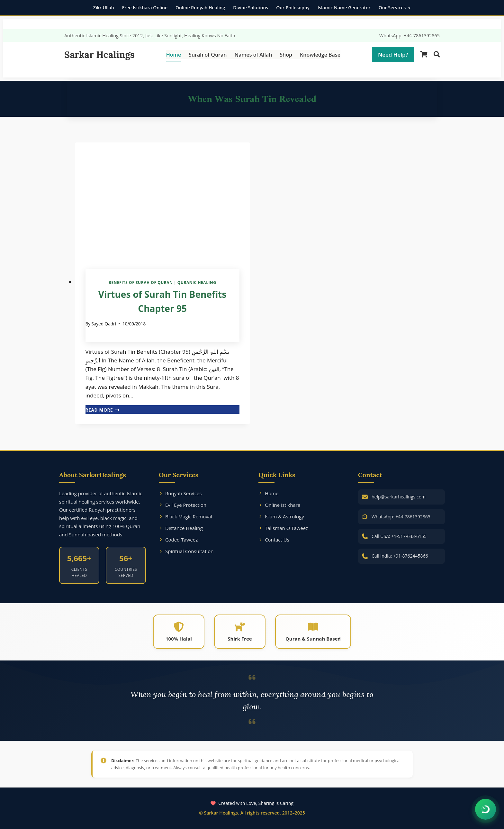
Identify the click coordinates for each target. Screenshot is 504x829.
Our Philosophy (293, 8)
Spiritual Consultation (186, 551)
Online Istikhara (279, 505)
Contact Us (274, 540)
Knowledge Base (320, 55)
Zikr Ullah (104, 8)
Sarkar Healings (99, 55)
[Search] (437, 55)
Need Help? (393, 55)
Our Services (392, 8)
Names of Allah (253, 55)
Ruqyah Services (180, 493)
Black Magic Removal (185, 516)
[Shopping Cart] (424, 55)
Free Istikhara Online (145, 8)
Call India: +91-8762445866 (400, 556)
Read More (103, 410)
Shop (286, 55)
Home (174, 55)
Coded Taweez (178, 540)
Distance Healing (181, 528)
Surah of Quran (208, 55)
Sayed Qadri (104, 324)
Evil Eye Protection (183, 505)
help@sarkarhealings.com (399, 497)
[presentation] (162, 201)
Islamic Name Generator (344, 8)
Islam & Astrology (281, 516)
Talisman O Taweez (283, 528)
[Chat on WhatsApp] (486, 810)
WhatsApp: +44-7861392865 (410, 36)
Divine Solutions (251, 8)
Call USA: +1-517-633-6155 (399, 536)
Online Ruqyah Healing (200, 8)
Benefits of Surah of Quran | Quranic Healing (162, 282)
